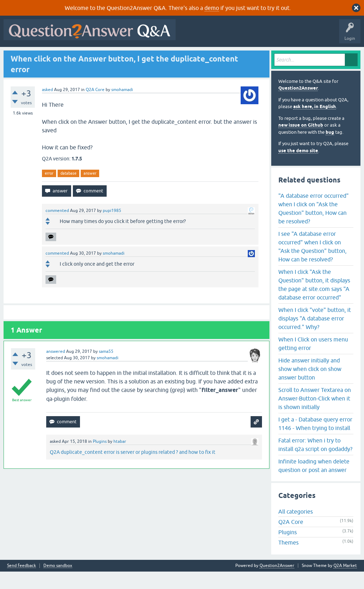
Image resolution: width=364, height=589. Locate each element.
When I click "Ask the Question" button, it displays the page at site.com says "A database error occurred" (314, 302)
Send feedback (22, 583)
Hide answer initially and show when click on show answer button (310, 386)
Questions (46, 56)
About (225, 56)
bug (330, 149)
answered (56, 368)
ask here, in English (315, 124)
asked (47, 107)
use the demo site (298, 168)
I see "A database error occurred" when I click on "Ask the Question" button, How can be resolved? (312, 264)
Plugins (100, 458)
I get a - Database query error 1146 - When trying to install (315, 441)
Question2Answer (298, 105)
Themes (288, 560)
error (49, 190)
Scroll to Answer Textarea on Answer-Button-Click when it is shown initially (315, 415)
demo (212, 8)
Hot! (71, 56)
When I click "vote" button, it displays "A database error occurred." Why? (315, 335)
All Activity (18, 56)
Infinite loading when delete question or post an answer (314, 483)
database (68, 190)
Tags (125, 56)
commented (57, 228)
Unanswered (98, 56)
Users (148, 56)
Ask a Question (177, 56)
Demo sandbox (58, 583)
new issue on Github (301, 142)
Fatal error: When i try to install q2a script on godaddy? (315, 462)
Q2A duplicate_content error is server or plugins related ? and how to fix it (133, 469)
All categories (296, 529)
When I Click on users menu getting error (313, 361)
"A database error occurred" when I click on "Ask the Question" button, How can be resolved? (314, 225)
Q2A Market (345, 583)
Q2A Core (95, 107)
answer (90, 190)
